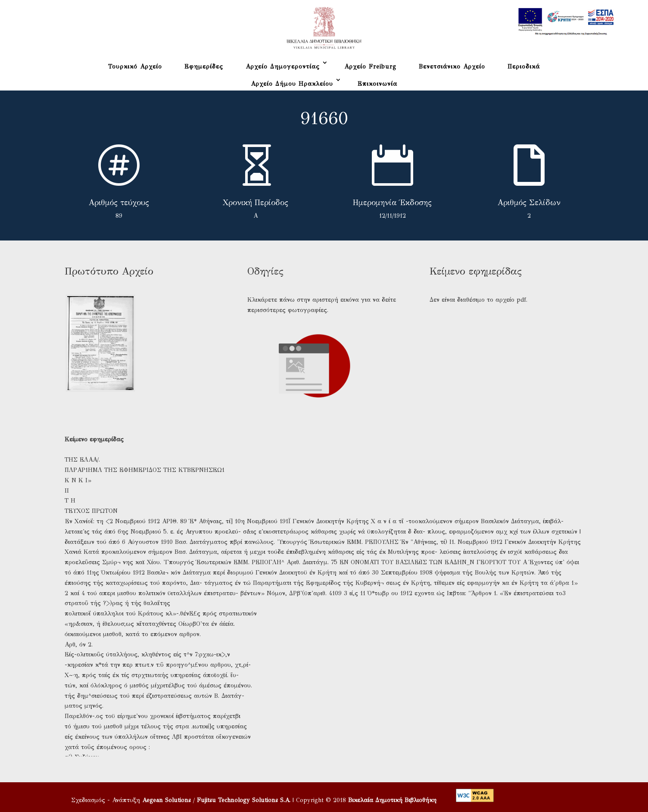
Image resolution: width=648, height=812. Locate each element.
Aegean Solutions (167, 800)
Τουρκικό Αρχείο (135, 67)
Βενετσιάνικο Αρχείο (452, 67)
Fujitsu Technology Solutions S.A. (244, 800)
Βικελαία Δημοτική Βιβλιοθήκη (392, 800)
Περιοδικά (524, 67)
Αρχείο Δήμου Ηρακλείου (292, 84)
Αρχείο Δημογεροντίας (283, 67)
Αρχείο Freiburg (370, 67)
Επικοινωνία (377, 84)
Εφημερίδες (204, 67)
